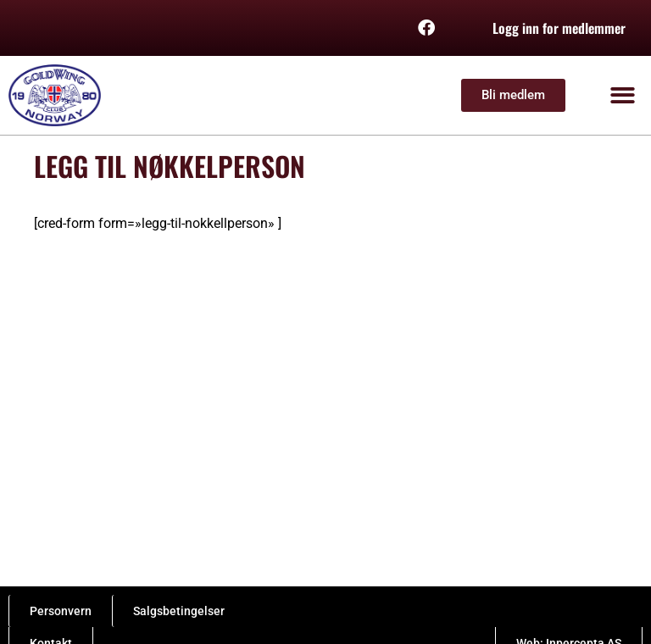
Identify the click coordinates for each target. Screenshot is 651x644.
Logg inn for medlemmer (559, 28)
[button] (623, 95)
